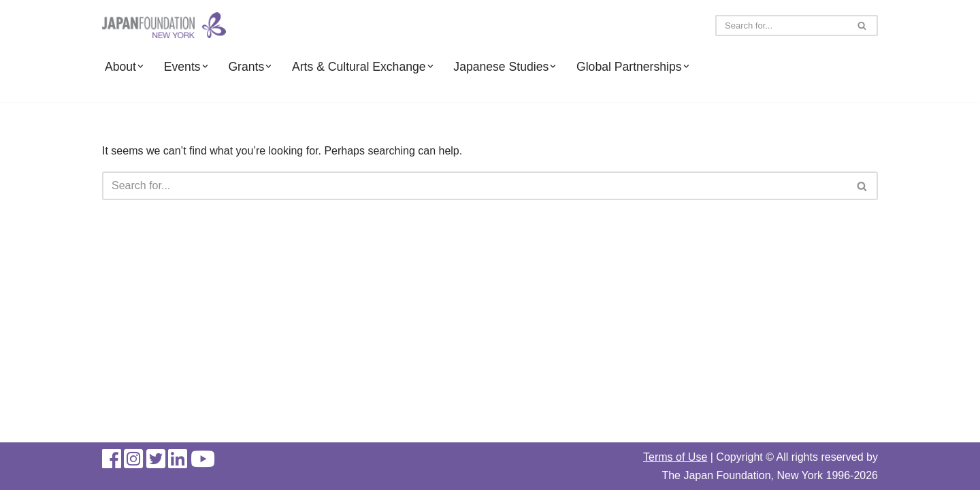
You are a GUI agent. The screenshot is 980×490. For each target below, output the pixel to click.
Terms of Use (675, 457)
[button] (140, 66)
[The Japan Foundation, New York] (164, 26)
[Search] (781, 26)
